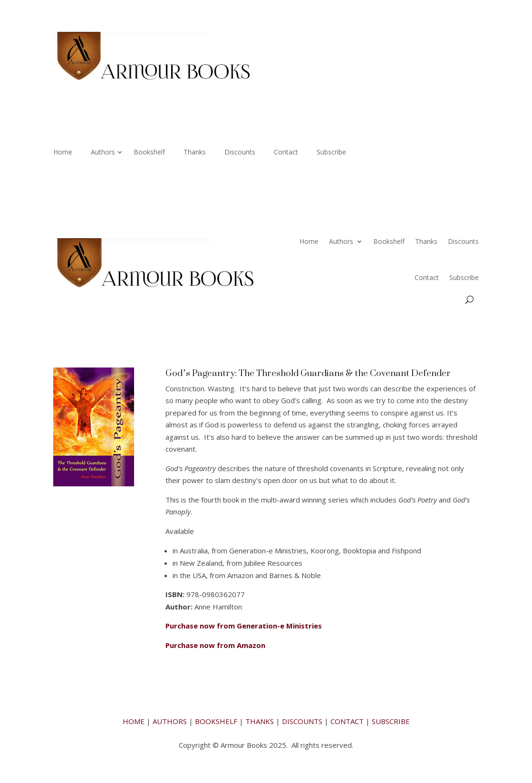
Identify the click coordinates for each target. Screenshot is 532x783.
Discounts (240, 153)
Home (63, 153)
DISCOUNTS (302, 721)
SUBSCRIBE (391, 721)
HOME (134, 721)
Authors (103, 153)
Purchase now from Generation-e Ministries (244, 626)
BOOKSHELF (216, 721)
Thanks (195, 153)
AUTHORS (170, 721)
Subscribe (331, 153)
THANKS (260, 721)
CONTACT (347, 721)
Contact (286, 153)
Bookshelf (149, 153)
